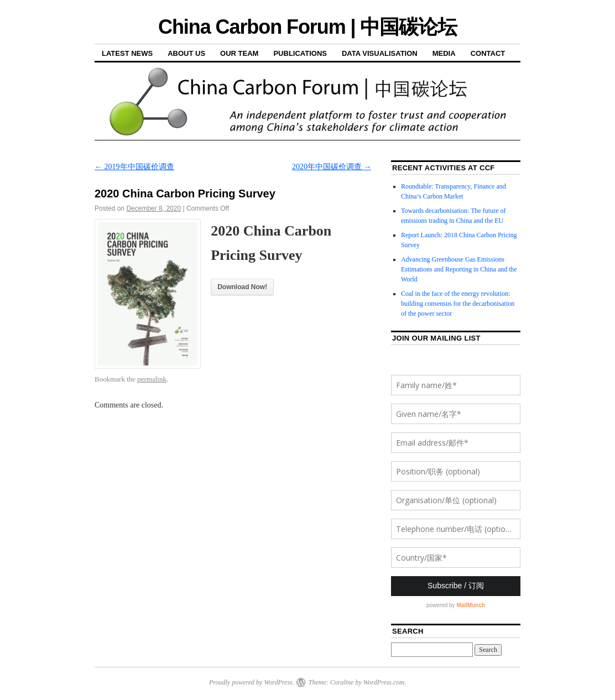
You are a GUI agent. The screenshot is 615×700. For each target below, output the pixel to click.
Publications (300, 53)
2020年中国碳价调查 (332, 167)
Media (444, 53)
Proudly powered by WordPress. (252, 682)
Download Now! (242, 287)
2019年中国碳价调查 (134, 167)
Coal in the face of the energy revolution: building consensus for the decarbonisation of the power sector (458, 304)
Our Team (239, 53)
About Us (186, 53)
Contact (488, 53)
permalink (152, 379)
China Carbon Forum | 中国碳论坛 (307, 27)
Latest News (127, 53)
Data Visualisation (380, 53)
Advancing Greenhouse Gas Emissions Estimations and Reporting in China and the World (459, 269)
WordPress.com (384, 682)
